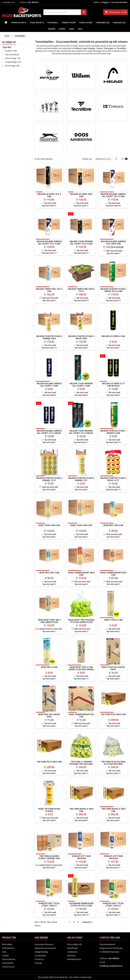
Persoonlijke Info (75, 944)
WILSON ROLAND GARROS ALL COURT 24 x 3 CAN (49, 242)
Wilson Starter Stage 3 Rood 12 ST (113, 479)
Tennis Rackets (19, 22)
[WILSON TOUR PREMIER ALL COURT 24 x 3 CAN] (81, 214)
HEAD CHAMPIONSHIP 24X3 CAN (113, 574)
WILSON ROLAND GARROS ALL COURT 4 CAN (49, 385)
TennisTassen (69, 22)
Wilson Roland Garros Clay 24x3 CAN (113, 242)
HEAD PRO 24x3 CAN (49, 573)
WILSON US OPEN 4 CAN (113, 336)
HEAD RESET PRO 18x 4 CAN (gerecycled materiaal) (49, 622)
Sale (80, 29)
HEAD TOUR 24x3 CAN (81, 525)
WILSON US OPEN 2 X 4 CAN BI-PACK (113, 385)
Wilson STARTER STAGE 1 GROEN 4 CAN (113, 432)
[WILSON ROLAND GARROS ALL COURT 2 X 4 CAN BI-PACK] (49, 404)
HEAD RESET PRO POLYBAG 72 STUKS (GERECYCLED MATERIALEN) (81, 622)
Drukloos (11, 51)
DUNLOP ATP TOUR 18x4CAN (81, 857)
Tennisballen (103, 22)
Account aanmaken (120, 2)
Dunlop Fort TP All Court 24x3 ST (113, 904)
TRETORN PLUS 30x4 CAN (49, 762)
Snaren (52, 29)
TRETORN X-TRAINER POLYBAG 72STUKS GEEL (81, 763)
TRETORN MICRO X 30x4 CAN (113, 810)
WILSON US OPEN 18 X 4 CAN (49, 195)
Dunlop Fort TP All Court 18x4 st (49, 904)
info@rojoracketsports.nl (111, 966)
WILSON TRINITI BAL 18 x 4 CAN (49, 290)
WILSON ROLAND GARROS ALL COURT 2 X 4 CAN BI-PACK (49, 433)
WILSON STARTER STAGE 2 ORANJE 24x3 (49, 337)
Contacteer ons (8, 2)
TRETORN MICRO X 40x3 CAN (81, 810)
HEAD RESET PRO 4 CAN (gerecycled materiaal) (81, 668)
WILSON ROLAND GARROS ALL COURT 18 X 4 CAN (113, 195)
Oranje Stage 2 (13, 62)
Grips (72, 29)
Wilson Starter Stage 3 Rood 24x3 (81, 337)
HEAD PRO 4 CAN (49, 667)
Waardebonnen (74, 959)
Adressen (71, 956)
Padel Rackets (37, 22)
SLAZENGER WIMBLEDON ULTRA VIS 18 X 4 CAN (81, 904)
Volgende (88, 922)
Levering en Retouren (44, 944)
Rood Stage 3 (12, 66)
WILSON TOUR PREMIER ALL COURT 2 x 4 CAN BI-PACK (81, 433)
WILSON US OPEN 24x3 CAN (81, 195)
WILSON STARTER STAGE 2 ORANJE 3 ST (81, 479)
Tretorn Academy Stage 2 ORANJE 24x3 (49, 857)
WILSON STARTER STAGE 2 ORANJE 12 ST (49, 479)
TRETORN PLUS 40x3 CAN (113, 714)
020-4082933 (33, 2)
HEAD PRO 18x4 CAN (113, 525)
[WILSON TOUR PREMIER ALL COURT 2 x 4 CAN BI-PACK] (81, 404)
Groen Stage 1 (13, 58)
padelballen (119, 22)
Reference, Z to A (107, 159)
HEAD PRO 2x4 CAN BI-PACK (49, 715)
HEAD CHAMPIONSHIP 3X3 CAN (81, 715)
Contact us (39, 959)
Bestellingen (73, 948)
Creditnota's (73, 952)
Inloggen (105, 2)
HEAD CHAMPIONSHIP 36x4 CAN (81, 574)
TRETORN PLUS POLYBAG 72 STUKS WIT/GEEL (113, 763)
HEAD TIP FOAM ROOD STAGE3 (49, 810)
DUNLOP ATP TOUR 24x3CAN (113, 857)
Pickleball (53, 22)
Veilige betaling (41, 952)
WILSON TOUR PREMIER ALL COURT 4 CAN (81, 385)
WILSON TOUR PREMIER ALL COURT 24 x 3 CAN (81, 242)
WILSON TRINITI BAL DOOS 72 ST (81, 290)
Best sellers (7, 944)
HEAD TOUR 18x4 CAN (49, 525)
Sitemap (38, 963)
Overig (62, 29)
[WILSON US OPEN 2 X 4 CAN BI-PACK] (113, 356)
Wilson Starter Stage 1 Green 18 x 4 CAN (113, 290)
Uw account (75, 938)
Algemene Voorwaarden (45, 948)
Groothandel (40, 956)
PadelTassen (86, 22)
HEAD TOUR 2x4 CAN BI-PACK (113, 668)
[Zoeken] (65, 12)
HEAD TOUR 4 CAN (113, 620)
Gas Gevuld (12, 54)
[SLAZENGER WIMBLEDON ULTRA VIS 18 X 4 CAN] (81, 876)
